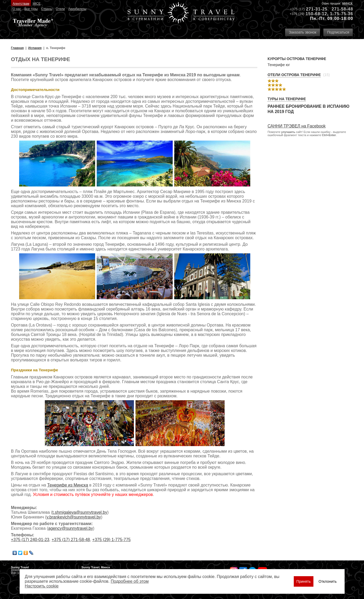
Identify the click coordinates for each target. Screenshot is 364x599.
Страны (47, 9)
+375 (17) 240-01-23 (30, 540)
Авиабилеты (77, 9)
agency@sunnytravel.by (71, 528)
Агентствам (21, 4)
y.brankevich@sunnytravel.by (74, 517)
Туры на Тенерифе (287, 99)
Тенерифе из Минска (68, 485)
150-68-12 (316, 14)
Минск (347, 3)
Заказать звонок (303, 32)
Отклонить (328, 581)
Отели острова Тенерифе (294, 75)
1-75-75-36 (341, 14)
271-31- (314, 9)
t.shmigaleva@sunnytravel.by (80, 512)
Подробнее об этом (130, 581)
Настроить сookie (42, 586)
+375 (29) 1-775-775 (111, 540)
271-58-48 (342, 9)
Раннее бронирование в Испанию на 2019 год (308, 109)
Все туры (31, 9)
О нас (17, 9)
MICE (37, 4)
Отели (60, 9)
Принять (304, 581)
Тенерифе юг (279, 65)
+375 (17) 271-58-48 (71, 540)
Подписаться (338, 32)
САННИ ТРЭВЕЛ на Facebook (297, 126)
